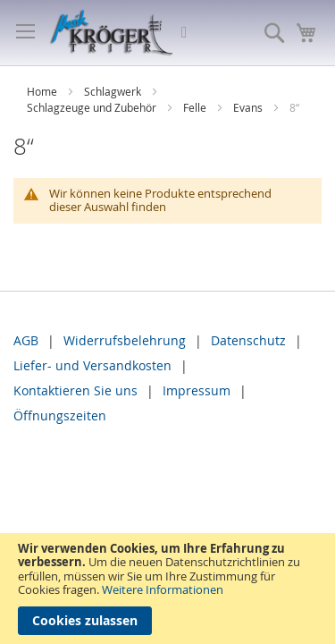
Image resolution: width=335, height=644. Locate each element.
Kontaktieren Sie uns (75, 390)
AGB (26, 340)
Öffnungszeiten (60, 415)
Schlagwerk (114, 91)
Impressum (197, 390)
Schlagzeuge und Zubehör (93, 107)
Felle (196, 107)
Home (43, 91)
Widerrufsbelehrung (125, 340)
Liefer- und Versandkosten (92, 365)
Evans (249, 107)
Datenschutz (248, 340)
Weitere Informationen (163, 589)
